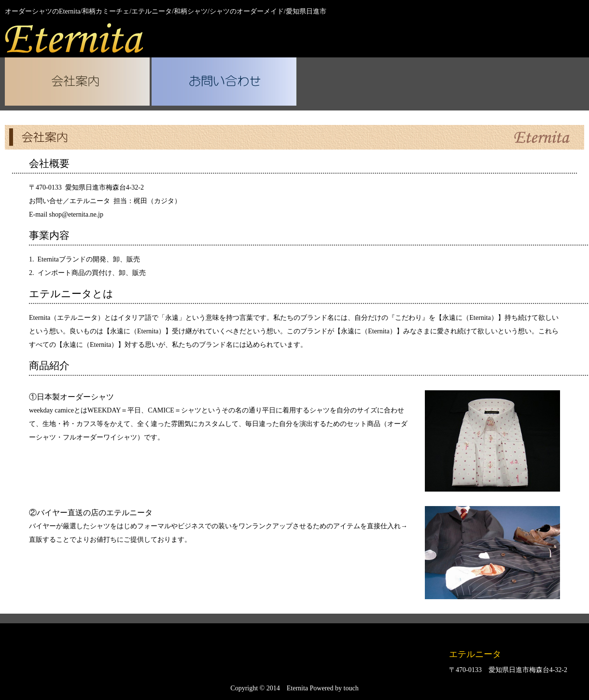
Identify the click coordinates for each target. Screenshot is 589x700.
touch (351, 688)
